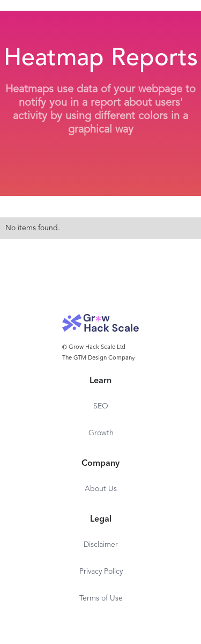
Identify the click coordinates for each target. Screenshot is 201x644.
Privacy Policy (101, 572)
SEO (101, 406)
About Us (101, 489)
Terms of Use (101, 598)
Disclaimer (101, 545)
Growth (101, 433)
